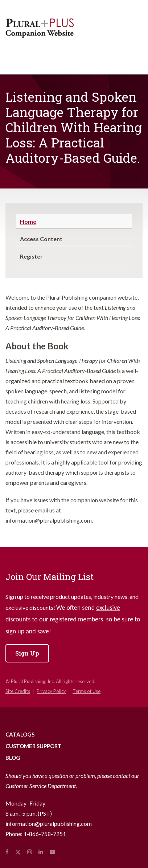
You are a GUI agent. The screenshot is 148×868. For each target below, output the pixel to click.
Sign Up (27, 653)
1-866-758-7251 (45, 834)
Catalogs (20, 734)
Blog (13, 758)
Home (28, 221)
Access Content (41, 239)
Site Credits (18, 691)
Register (31, 256)
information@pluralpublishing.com (49, 824)
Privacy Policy (51, 691)
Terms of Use (87, 691)
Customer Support (34, 746)
